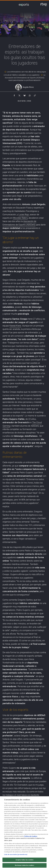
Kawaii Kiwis (15, 326)
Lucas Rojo (24, 215)
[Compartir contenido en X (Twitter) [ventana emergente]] (19, 95)
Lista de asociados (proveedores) (16, 857)
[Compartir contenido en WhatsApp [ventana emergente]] (30, 95)
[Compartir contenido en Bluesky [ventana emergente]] (25, 95)
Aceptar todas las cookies (24, 863)
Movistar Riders (20, 218)
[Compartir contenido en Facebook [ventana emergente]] (14, 95)
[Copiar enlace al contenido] (35, 95)
